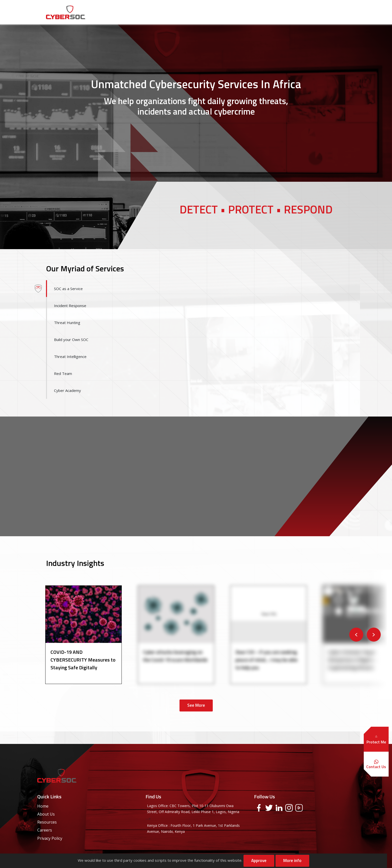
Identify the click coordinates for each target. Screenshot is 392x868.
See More (196, 705)
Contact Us (328, 12)
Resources (266, 12)
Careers (294, 12)
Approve (259, 861)
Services (209, 12)
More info (292, 861)
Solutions (236, 12)
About (185, 12)
